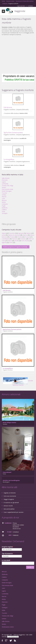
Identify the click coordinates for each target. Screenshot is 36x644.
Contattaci (30, 6)
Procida (20, 237)
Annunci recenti (8, 506)
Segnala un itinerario (10, 493)
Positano (23, 239)
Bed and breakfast (9, 509)
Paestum (15, 239)
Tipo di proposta (8, 553)
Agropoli (21, 233)
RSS (15, 641)
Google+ (6, 641)
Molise (4, 202)
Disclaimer (16, 527)
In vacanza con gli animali (11, 503)
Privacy (15, 523)
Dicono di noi (17, 529)
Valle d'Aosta (6, 178)
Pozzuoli (27, 237)
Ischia (4, 235)
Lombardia (5, 184)
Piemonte (5, 180)
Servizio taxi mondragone (11, 480)
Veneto (4, 187)
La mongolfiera (9, 159)
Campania (5, 204)
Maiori (10, 241)
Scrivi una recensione (10, 496)
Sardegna (5, 213)
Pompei (12, 237)
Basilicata (5, 208)
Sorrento (12, 233)
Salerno (25, 235)
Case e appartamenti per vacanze (14, 512)
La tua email (6, 560)
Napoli (4, 233)
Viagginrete (20, 11)
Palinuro (29, 233)
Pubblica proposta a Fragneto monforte (15, 247)
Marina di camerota (14, 235)
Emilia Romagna (7, 191)
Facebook (2, 641)
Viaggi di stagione (9, 499)
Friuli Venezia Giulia (7, 189)
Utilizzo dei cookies (18, 525)
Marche (4, 197)
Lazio (3, 198)
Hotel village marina (9, 422)
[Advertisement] (17, 55)
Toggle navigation (3, 11)
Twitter (11, 641)
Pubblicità (15, 535)
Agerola (4, 242)
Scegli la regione (8, 547)
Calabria (4, 210)
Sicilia (3, 211)
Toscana (4, 193)
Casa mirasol (7, 472)
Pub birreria (8, 107)
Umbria (4, 195)
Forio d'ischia (25, 241)
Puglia (4, 206)
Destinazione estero (8, 627)
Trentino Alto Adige (8, 186)
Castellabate (5, 239)
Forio (11, 242)
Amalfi (17, 241)
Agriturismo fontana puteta (13, 133)
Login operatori (21, 6)
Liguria (4, 182)
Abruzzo (4, 200)
